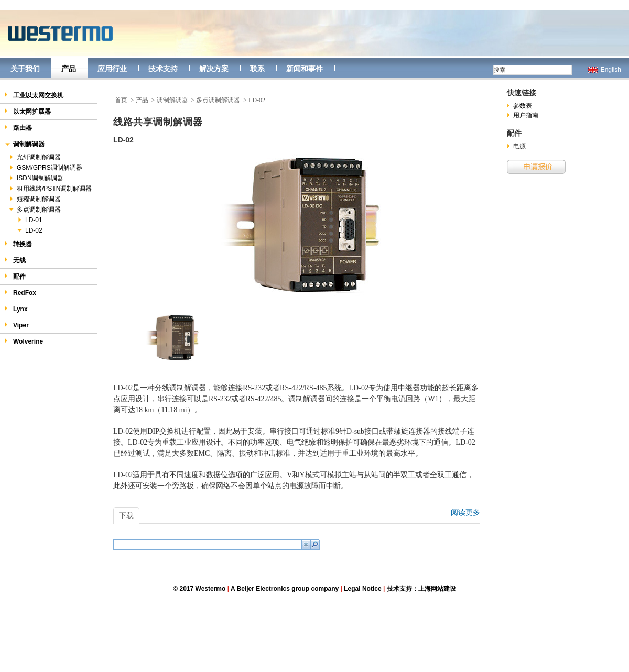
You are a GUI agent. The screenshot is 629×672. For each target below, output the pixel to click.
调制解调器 (24, 145)
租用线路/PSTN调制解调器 (50, 189)
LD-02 (29, 230)
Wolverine (24, 341)
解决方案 (214, 69)
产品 (69, 69)
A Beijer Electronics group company (285, 589)
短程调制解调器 (34, 199)
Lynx (16, 309)
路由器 (18, 128)
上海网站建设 (437, 589)
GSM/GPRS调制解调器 (45, 168)
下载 (126, 515)
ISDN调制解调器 (36, 178)
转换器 (18, 244)
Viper (17, 325)
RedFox (20, 293)
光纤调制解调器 (34, 157)
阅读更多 (465, 512)
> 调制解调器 (170, 100)
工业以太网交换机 (34, 95)
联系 (257, 69)
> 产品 (139, 100)
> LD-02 (254, 100)
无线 (15, 260)
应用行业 (112, 69)
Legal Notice (362, 589)
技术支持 (163, 69)
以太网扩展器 (28, 111)
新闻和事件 (305, 69)
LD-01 (29, 220)
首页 (121, 100)
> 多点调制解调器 (216, 100)
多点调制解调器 (34, 210)
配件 (15, 276)
